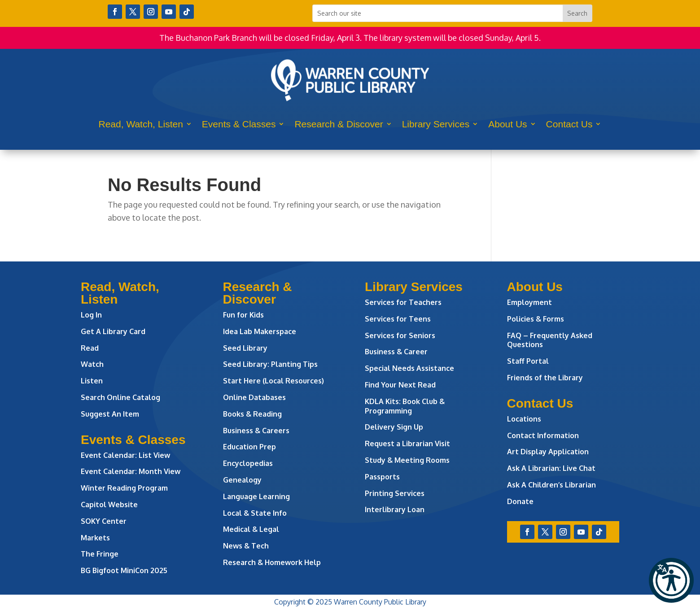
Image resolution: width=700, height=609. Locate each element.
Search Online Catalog (120, 397)
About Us (507, 124)
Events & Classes (239, 124)
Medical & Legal (251, 529)
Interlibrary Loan (395, 509)
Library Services (436, 124)
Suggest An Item (110, 414)
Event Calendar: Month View (131, 471)
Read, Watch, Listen (141, 124)
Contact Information (543, 435)
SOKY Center (104, 521)
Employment (529, 302)
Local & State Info (255, 513)
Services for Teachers (403, 302)
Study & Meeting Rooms (407, 460)
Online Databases (254, 397)
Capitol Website (109, 505)
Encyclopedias (248, 463)
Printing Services (395, 493)
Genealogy (242, 480)
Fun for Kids (243, 315)
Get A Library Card (113, 331)
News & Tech (246, 546)
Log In (91, 315)
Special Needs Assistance (409, 368)
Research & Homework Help (272, 562)
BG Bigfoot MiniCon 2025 (124, 570)
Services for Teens (398, 319)
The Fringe (100, 554)
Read (90, 348)
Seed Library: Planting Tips (270, 364)
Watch (92, 364)
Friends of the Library (545, 378)
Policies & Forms (536, 319)
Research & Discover (339, 124)
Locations (524, 419)
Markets (95, 538)
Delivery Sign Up (394, 427)
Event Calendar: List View (125, 455)
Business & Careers (256, 431)
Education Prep (249, 447)
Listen (92, 381)
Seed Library (245, 348)
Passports (382, 477)
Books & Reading (252, 414)
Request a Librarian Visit (407, 444)
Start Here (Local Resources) (273, 381)
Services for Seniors (400, 335)
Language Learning (256, 496)
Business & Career (396, 352)
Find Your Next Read (400, 385)
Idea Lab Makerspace (260, 331)
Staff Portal (528, 361)
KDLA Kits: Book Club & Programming (405, 406)
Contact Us (569, 124)
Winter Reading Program (125, 488)
